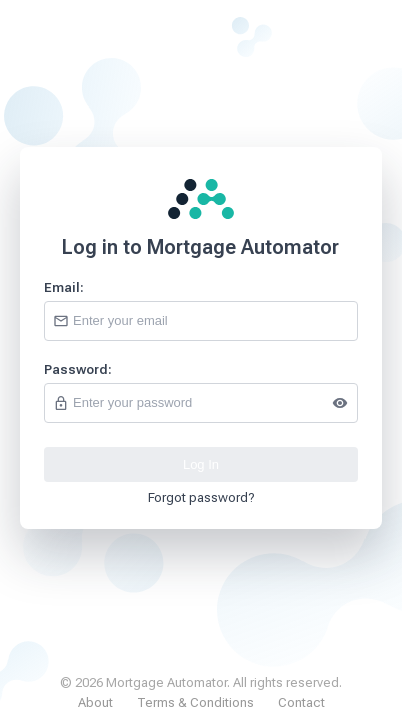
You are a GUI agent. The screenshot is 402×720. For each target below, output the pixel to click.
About (95, 702)
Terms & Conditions (195, 702)
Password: (78, 369)
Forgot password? (201, 497)
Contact (301, 702)
